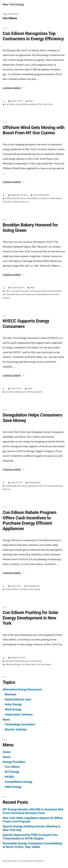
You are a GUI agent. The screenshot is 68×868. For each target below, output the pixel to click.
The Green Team (46, 104)
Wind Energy (44, 195)
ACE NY (9, 198)
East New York (27, 291)
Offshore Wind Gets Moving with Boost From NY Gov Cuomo (34, 130)
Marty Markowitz (54, 291)
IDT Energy (49, 486)
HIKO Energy (13, 787)
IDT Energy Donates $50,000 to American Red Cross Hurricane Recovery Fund (33, 811)
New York (7, 489)
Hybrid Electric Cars (18, 699)
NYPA (10, 202)
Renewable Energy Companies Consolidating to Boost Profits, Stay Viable (32, 845)
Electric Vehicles (16, 729)
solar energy (46, 664)
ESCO (41, 486)
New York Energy (13, 4)
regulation (38, 392)
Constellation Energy (19, 782)
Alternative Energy (13, 664)
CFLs (8, 291)
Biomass (11, 694)
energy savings (40, 291)
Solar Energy (36, 661)
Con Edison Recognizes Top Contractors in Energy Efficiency (33, 36)
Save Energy (35, 589)
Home (7, 752)
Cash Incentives (12, 589)
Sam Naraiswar (28, 294)
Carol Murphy (32, 198)
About (7, 757)
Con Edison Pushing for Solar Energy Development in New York (30, 618)
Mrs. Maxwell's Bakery (12, 294)
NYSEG (9, 777)
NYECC (30, 392)
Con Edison (10, 104)
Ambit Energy (11, 486)
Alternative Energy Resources (18, 661)
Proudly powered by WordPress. (31, 861)
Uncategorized (34, 483)
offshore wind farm (21, 202)
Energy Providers (14, 762)
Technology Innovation (20, 724)
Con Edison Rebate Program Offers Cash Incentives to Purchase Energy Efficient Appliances (29, 520)
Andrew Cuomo (19, 198)
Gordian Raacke (55, 198)
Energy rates (21, 392)
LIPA (5, 202)
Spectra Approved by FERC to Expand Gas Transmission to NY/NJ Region (30, 837)
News (31, 101)
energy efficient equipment (27, 104)
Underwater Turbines (19, 714)
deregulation (33, 486)
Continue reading (14, 88)
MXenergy (59, 486)
